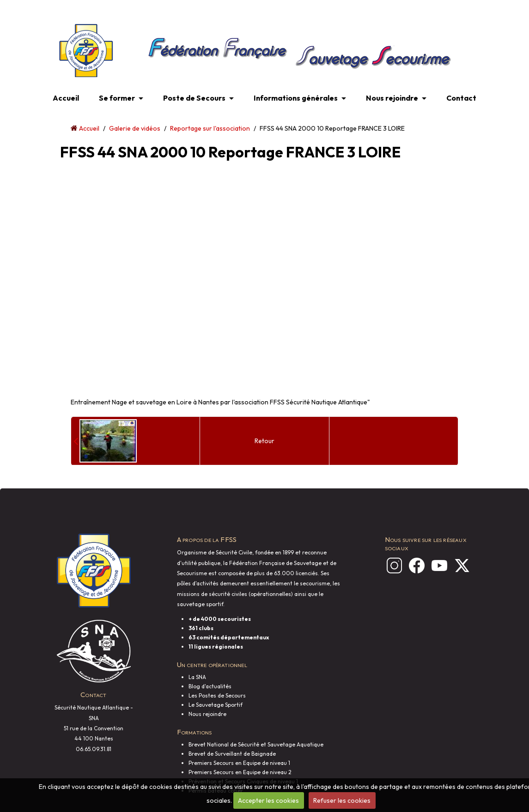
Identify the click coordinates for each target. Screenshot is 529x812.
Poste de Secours (194, 98)
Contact (461, 98)
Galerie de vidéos (135, 128)
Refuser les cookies (342, 800)
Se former (117, 98)
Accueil (66, 98)
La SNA (197, 677)
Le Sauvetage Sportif (216, 705)
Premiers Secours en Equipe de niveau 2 (240, 772)
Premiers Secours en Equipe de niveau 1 (239, 763)
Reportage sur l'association (210, 128)
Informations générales (296, 98)
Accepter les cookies (268, 800)
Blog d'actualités (210, 686)
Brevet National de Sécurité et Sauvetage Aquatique (256, 744)
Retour (264, 441)
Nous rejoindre (392, 98)
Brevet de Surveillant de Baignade (232, 754)
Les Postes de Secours (217, 695)
